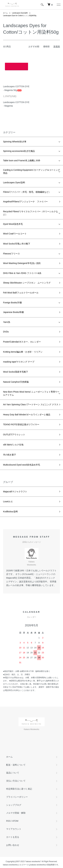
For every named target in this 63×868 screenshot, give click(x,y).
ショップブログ (14, 805)
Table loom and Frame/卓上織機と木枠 (22, 160)
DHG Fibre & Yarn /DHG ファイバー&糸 (22, 273)
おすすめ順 (34, 46)
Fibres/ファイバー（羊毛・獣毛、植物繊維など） (27, 192)
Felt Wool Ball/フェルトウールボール (21, 293)
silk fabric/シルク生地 (13, 445)
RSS (8, 821)
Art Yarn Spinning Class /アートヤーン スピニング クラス (31, 404)
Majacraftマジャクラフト (15, 492)
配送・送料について (16, 765)
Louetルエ (8, 501)
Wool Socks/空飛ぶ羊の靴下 (17, 244)
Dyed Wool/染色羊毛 (13, 224)
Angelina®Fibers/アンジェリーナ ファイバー (25, 202)
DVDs (6, 332)
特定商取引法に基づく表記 (19, 789)
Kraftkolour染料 (10, 512)
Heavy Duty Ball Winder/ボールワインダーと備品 (27, 415)
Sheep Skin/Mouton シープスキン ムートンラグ (27, 283)
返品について (13, 773)
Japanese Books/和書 (13, 312)
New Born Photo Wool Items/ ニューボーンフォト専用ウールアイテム (31, 393)
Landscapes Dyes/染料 (20, 13)
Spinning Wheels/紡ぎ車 (15, 142)
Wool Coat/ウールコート (15, 234)
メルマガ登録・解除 (16, 813)
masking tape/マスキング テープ (19, 362)
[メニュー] (58, 5)
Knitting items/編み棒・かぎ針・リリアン (23, 352)
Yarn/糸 (7, 322)
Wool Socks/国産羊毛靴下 (16, 372)
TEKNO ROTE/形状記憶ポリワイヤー (21, 424)
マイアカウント (14, 829)
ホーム (5, 13)
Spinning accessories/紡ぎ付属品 (19, 151)
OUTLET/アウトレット (14, 435)
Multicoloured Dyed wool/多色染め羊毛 (22, 465)
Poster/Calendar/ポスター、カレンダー (22, 342)
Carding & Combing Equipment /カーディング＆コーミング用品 (31, 171)
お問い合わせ (13, 845)
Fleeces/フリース (11, 254)
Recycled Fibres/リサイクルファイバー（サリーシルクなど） (30, 213)
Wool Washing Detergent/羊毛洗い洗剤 (22, 263)
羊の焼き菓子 (10, 455)
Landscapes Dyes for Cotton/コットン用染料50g (20, 16)
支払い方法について (16, 781)
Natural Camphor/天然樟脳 (16, 382)
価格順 (46, 46)
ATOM (15, 821)
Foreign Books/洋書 (12, 303)
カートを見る (13, 837)
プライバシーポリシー (17, 797)
